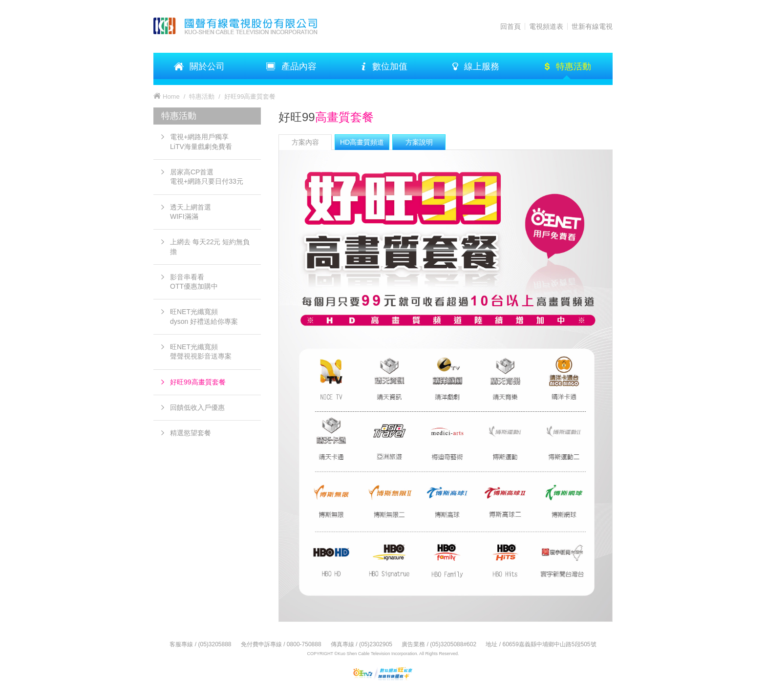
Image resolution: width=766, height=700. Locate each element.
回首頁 (511, 26)
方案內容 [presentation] (305, 142)
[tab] (305, 142)
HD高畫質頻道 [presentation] (362, 142)
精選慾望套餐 (191, 433)
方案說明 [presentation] (419, 142)
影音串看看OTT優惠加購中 (194, 282)
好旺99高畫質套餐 (198, 382)
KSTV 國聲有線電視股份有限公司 (246, 26)
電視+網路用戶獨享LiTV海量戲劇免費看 (201, 141)
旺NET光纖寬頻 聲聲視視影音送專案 (201, 351)
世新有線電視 (592, 26)
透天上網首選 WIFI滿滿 (191, 212)
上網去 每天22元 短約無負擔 (210, 246)
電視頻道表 (546, 26)
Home (171, 96)
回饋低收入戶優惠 (197, 407)
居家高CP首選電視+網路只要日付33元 (207, 177)
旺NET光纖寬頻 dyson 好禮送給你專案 (204, 316)
